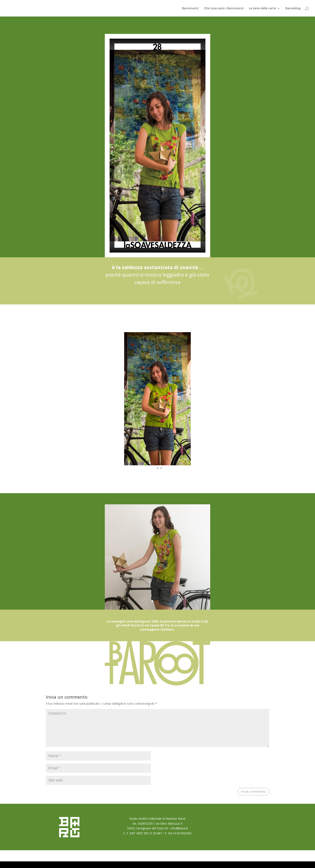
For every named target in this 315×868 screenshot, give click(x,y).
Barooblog (293, 8)
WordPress (100, 862)
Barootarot (190, 8)
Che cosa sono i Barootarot (224, 8)
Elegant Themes (68, 862)
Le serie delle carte (262, 8)
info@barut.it (179, 835)
